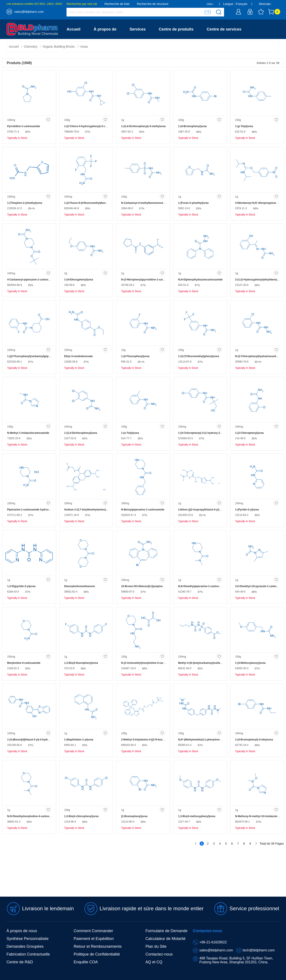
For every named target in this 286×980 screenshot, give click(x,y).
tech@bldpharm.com (259, 950)
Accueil (73, 29)
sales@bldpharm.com (29, 12)
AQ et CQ (154, 962)
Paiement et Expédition (94, 939)
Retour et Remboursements (98, 946)
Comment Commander (93, 931)
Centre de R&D (20, 962)
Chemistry (31, 47)
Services (138, 29)
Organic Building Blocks (59, 47)
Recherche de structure (153, 4)
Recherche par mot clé (82, 4)
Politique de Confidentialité (97, 954)
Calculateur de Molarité (165, 939)
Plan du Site (156, 946)
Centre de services (224, 29)
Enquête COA (86, 962)
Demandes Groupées (25, 946)
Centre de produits (176, 29)
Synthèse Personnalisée (28, 939)
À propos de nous (22, 931)
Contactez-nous (81, 49)
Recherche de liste (117, 4)
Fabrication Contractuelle (28, 954)
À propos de (105, 29)
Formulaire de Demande (166, 931)
